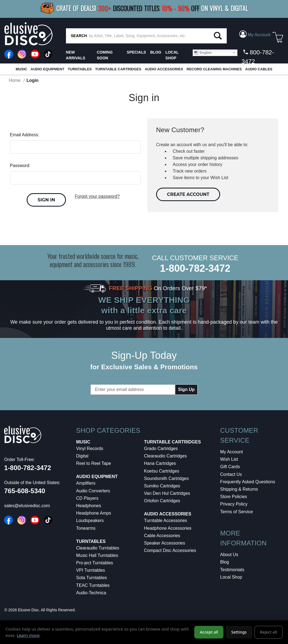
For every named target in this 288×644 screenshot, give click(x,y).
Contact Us (231, 474)
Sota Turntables (92, 578)
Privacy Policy (234, 504)
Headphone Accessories (168, 528)
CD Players (87, 498)
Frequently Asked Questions (248, 482)
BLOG (156, 52)
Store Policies (234, 497)
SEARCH (79, 36)
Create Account (188, 194)
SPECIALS (136, 52)
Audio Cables (259, 69)
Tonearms (86, 528)
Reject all (268, 632)
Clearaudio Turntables (98, 548)
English (203, 52)
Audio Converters (93, 491)
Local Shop (231, 577)
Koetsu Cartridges (162, 471)
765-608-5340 (25, 491)
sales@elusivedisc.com (27, 506)
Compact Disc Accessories (170, 550)
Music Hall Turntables (97, 555)
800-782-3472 (258, 57)
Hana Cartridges (160, 463)
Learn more (28, 635)
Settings (239, 632)
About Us (229, 555)
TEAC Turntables (93, 585)
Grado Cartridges (161, 449)
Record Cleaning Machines (214, 69)
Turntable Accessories (166, 521)
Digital (82, 456)
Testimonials (232, 570)
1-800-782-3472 (195, 268)
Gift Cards (230, 467)
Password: (20, 166)
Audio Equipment (47, 69)
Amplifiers (86, 483)
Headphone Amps (94, 513)
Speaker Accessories (164, 543)
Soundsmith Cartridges (166, 478)
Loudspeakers (90, 521)
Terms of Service (236, 512)
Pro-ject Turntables (95, 563)
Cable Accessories (162, 536)
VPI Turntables (91, 570)
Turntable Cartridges (118, 69)
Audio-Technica (91, 593)
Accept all (209, 632)
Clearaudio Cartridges (165, 456)
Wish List (229, 459)
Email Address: (25, 135)
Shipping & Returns (239, 489)
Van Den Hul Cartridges (167, 493)
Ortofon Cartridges (162, 501)
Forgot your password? (97, 196)
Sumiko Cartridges (162, 486)
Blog (225, 562)
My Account (232, 452)
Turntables (80, 69)
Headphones (89, 506)
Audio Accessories (164, 69)
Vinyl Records (90, 449)
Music (21, 69)
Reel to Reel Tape (94, 463)
